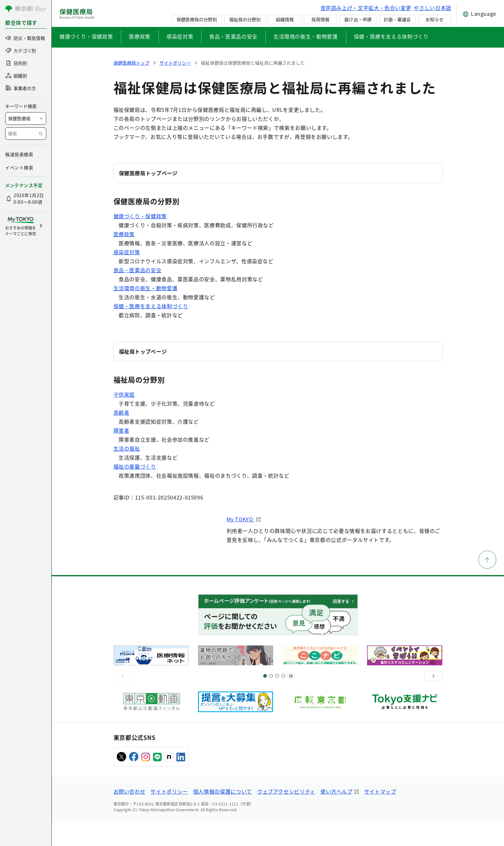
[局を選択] (26, 118)
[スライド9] (277, 699)
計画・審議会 (397, 19)
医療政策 (140, 36)
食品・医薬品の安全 (233, 36)
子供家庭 (124, 394)
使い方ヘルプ (337, 815)
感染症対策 (180, 36)
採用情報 (320, 19)
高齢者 (122, 412)
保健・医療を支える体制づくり (391, 36)
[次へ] (434, 699)
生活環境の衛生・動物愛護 (306, 36)
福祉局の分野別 (245, 19)
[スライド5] (271, 699)
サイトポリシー (169, 815)
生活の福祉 (127, 448)
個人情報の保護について (223, 815)
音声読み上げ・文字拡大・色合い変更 (366, 8)
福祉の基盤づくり (135, 466)
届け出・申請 (358, 19)
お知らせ (435, 19)
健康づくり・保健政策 (86, 36)
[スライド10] (283, 699)
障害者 (122, 430)
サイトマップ (380, 815)
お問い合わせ (130, 815)
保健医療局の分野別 (197, 19)
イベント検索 (19, 167)
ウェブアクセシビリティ (286, 815)
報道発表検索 (19, 154)
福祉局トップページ (143, 351)
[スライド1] (265, 699)
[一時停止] (291, 699)
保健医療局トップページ (148, 173)
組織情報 (285, 19)
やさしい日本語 (432, 8)
